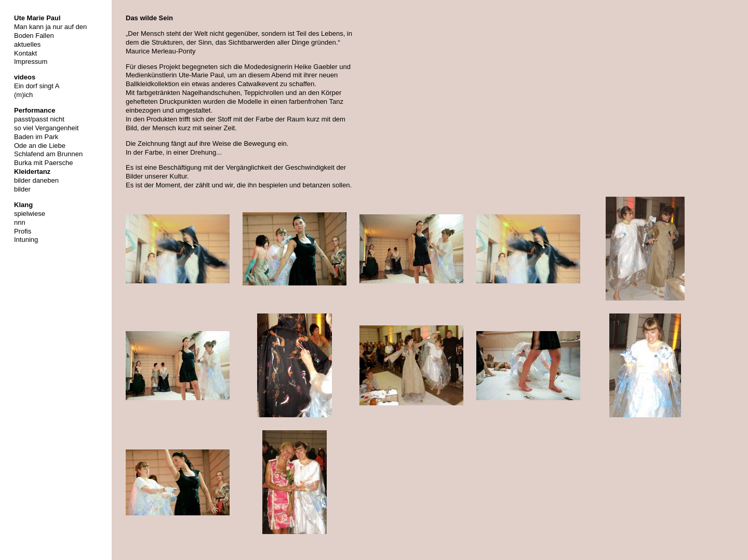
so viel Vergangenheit (46, 128)
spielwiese (30, 214)
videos (25, 77)
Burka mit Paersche (43, 163)
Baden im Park (36, 137)
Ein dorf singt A (37, 86)
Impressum (31, 62)
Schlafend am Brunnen (48, 154)
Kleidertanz (32, 172)
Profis (23, 231)
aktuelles (27, 44)
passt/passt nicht (39, 119)
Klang (23, 205)
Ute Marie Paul (37, 18)
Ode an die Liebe (40, 146)
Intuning (26, 240)
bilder (22, 189)
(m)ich (23, 95)
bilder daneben (36, 180)
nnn (20, 222)
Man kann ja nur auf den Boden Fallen (50, 31)
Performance (35, 110)
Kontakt (25, 53)
